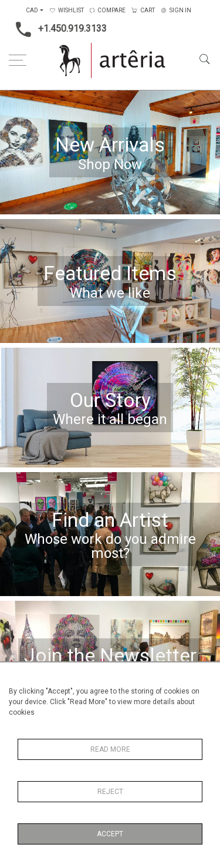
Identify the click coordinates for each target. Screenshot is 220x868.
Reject (110, 792)
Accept (110, 834)
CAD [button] (32, 10)
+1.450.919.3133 (58, 29)
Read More (110, 749)
